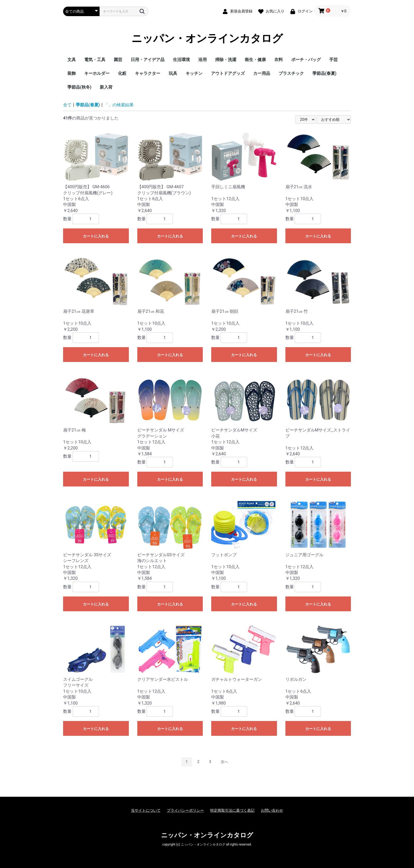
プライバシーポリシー (185, 810)
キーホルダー (97, 73)
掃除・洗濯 (226, 60)
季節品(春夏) (324, 73)
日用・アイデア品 (148, 60)
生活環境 (181, 60)
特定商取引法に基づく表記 (232, 810)
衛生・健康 (255, 60)
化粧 (122, 73)
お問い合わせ (272, 810)
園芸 (118, 60)
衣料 (279, 60)
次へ (224, 762)
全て (67, 105)
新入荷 (106, 87)
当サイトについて (146, 810)
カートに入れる (96, 236)
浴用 (203, 60)
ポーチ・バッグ (306, 60)
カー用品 (262, 73)
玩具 (173, 73)
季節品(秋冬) (79, 87)
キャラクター (148, 73)
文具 (72, 60)
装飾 (72, 73)
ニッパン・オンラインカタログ (207, 38)
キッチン (194, 73)
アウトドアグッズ (228, 73)
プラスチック (291, 73)
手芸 (333, 60)
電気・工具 (95, 60)
